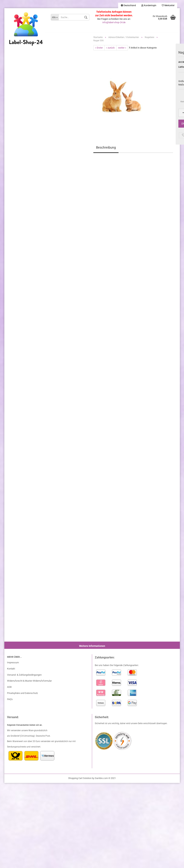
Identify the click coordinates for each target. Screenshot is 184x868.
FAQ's (10, 701)
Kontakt (11, 670)
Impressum (13, 664)
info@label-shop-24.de (114, 22)
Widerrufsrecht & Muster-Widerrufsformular (29, 683)
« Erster (99, 49)
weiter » (122, 49)
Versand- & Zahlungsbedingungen (24, 677)
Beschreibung (106, 149)
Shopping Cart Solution (80, 780)
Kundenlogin (149, 5)
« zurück (110, 49)
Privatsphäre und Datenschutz (22, 695)
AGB (9, 689)
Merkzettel (168, 5)
